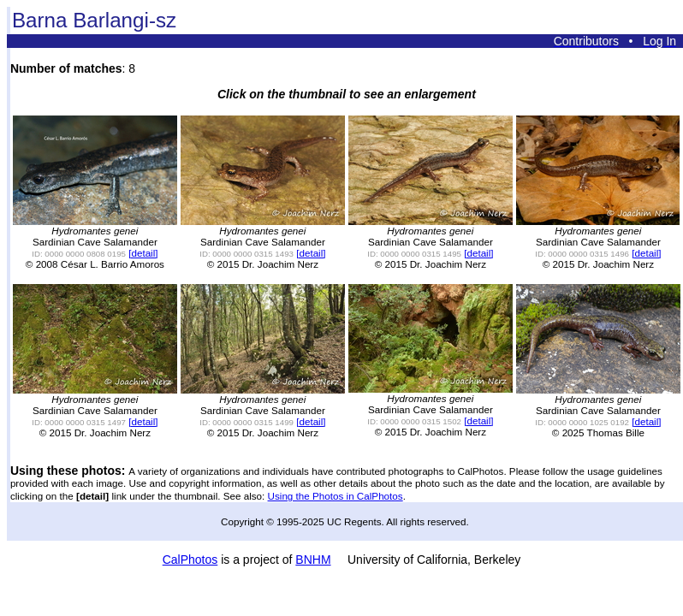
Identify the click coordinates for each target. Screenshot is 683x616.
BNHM (313, 560)
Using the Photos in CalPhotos (336, 496)
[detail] (143, 253)
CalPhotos (190, 560)
